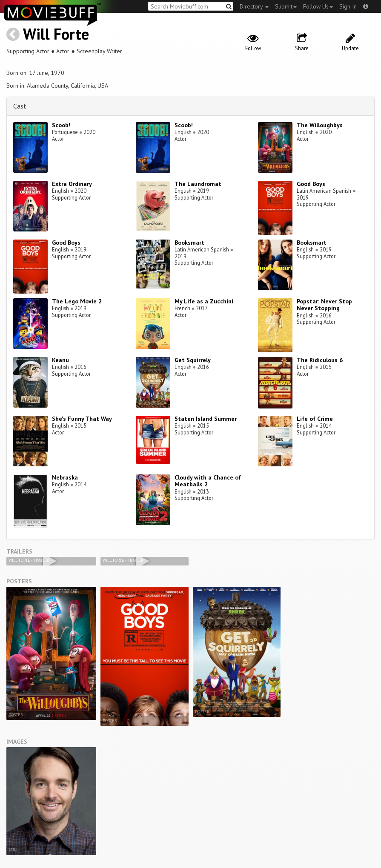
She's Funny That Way (82, 419)
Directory (254, 6)
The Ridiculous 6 (320, 360)
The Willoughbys (320, 125)
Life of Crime (315, 419)
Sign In (348, 6)
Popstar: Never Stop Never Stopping (324, 305)
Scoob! (61, 125)
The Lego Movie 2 (77, 301)
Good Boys (311, 184)
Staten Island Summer (206, 419)
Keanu (60, 360)
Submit (286, 6)
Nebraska (65, 477)
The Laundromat (198, 184)
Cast (20, 106)
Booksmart (189, 243)
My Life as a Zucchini (204, 301)
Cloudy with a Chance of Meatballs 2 (208, 481)
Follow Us (318, 6)
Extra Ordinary (72, 184)
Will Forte (56, 34)
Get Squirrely (193, 360)
